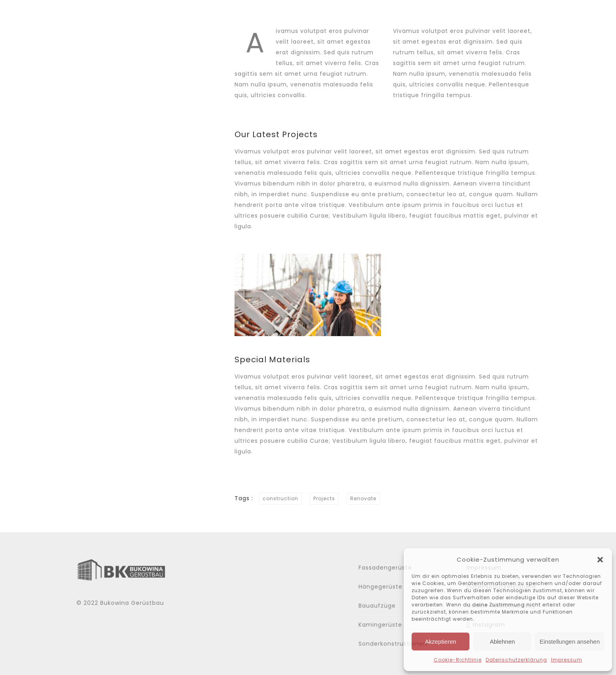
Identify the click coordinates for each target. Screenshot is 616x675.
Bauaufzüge (377, 606)
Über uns (365, 15)
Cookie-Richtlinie (458, 660)
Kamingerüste (380, 625)
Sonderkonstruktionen (393, 644)
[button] (600, 560)
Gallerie (476, 15)
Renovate (363, 498)
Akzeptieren (440, 642)
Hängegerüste (380, 587)
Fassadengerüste (385, 568)
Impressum (567, 660)
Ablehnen (502, 642)
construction (280, 498)
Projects (324, 498)
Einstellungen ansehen (570, 642)
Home (319, 15)
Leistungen (421, 15)
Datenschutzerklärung (516, 660)
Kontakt (525, 15)
